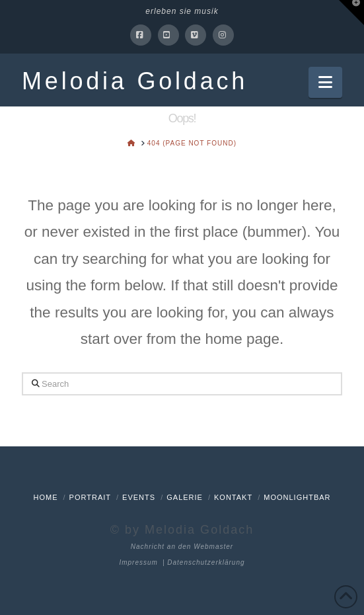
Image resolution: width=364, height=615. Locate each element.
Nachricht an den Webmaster (182, 547)
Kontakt (233, 497)
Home (45, 497)
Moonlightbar (297, 497)
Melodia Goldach (135, 81)
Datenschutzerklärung (206, 562)
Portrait (90, 497)
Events (139, 497)
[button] (325, 82)
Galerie (185, 497)
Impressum (138, 562)
